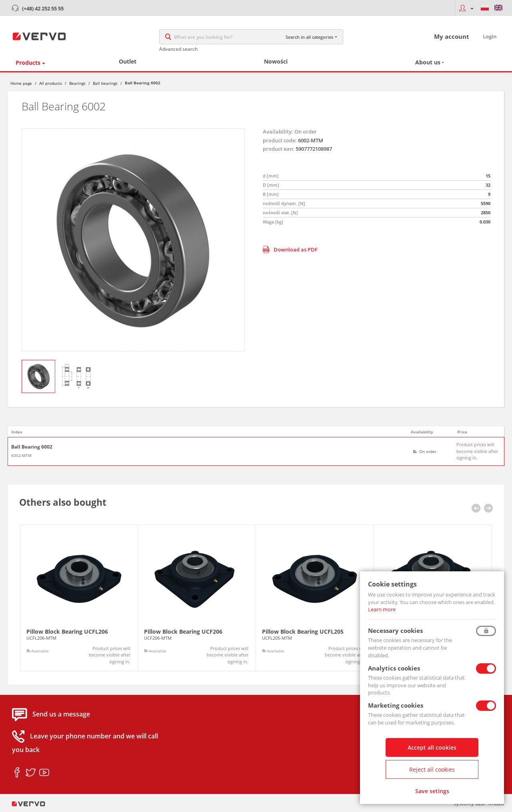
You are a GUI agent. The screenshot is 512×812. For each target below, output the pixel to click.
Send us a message (61, 714)
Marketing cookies (396, 705)
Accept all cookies (432, 747)
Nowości (276, 61)
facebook (17, 773)
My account (452, 36)
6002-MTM (21, 455)
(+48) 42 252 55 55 (43, 8)
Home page (21, 83)
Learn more (382, 609)
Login (490, 36)
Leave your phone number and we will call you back (85, 743)
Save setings (432, 791)
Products (28, 63)
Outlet (128, 61)
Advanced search (178, 49)
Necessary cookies (395, 630)
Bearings (77, 83)
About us (428, 62)
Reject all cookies (432, 769)
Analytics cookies (394, 668)
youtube (44, 773)
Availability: (278, 132)
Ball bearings (105, 83)
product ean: (279, 149)
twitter (31, 773)
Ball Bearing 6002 (32, 447)
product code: (280, 140)
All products (51, 83)
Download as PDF (290, 249)
